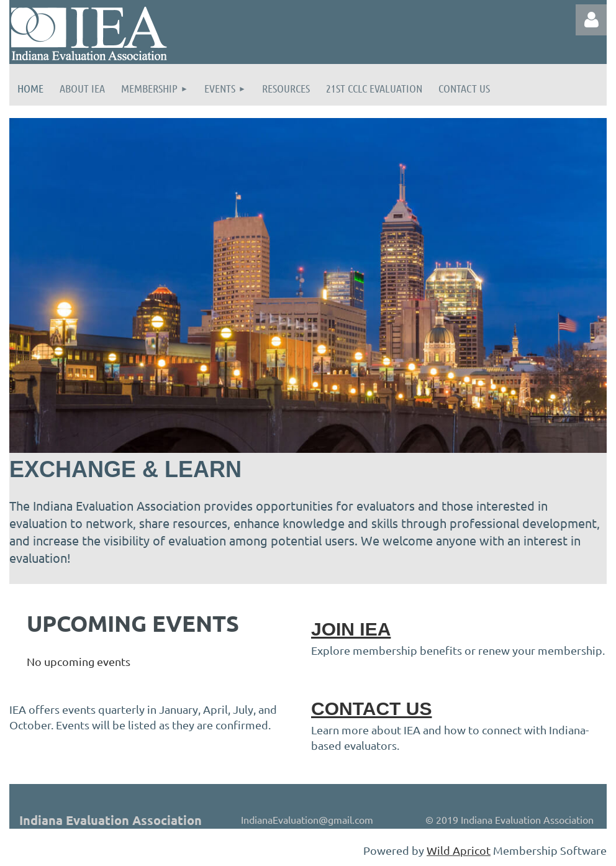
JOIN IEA (351, 629)
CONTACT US (371, 709)
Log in (591, 20)
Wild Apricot (459, 850)
